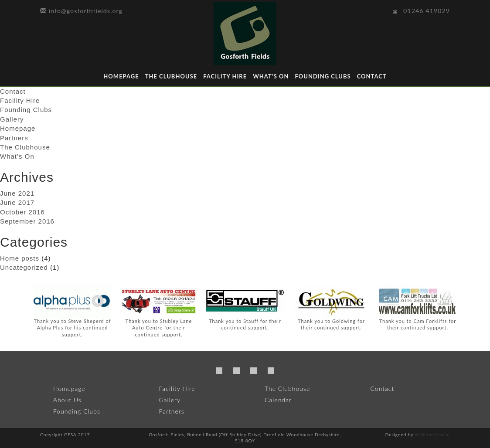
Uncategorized (24, 267)
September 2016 (27, 221)
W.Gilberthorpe (432, 434)
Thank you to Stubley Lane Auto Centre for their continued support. (159, 328)
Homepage (121, 76)
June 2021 (17, 193)
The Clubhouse (171, 76)
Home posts (20, 258)
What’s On (271, 76)
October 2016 (22, 212)
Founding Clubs (323, 76)
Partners (14, 138)
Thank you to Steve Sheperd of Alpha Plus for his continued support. (73, 328)
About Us (67, 400)
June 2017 (17, 202)
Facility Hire (225, 76)
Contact (372, 76)
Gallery (12, 119)
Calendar (278, 400)
